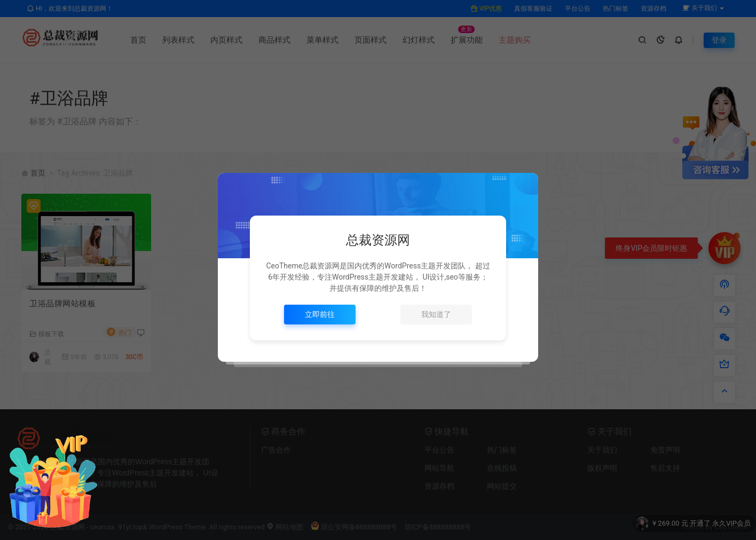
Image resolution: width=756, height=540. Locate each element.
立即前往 (320, 314)
